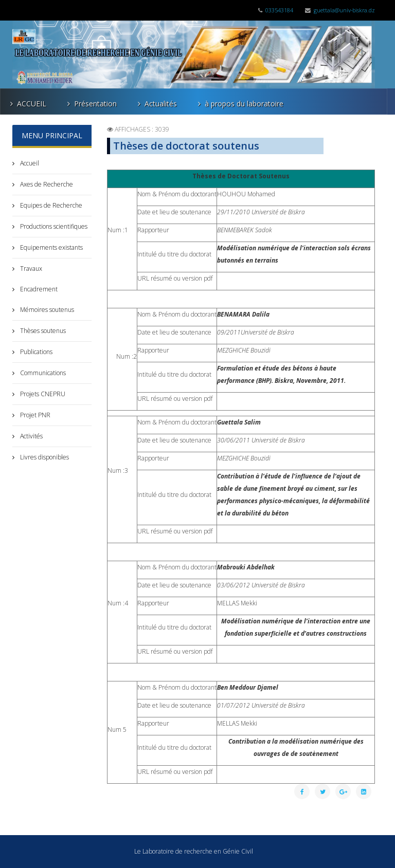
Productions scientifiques (53, 226)
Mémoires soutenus (46, 310)
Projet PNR (34, 415)
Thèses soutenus (42, 331)
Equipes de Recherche (50, 205)
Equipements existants (51, 247)
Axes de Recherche (46, 184)
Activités (31, 436)
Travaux (30, 269)
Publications (35, 352)
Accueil (29, 163)
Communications (42, 373)
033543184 (279, 10)
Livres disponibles (44, 457)
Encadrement (38, 289)
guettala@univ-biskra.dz (344, 10)
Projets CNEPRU (42, 394)
